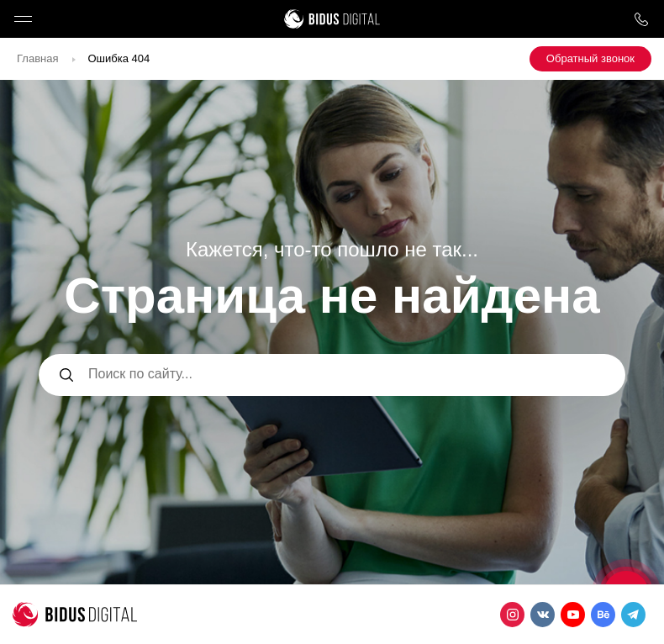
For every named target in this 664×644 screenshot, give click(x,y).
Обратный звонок (590, 58)
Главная (37, 58)
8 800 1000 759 (641, 19)
